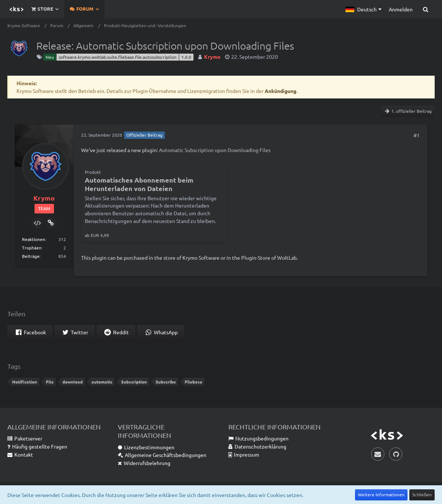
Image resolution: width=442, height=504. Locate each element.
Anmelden (401, 9)
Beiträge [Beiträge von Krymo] (31, 256)
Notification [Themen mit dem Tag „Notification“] (25, 382)
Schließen (422, 494)
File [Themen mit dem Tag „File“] (50, 382)
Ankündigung (280, 91)
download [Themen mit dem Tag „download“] (73, 382)
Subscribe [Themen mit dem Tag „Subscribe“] (166, 382)
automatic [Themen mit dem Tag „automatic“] (102, 382)
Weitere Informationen (381, 494)
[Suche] (425, 9)
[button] (363, 9)
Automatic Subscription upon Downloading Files (215, 150)
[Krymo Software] (17, 9)
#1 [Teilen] (416, 135)
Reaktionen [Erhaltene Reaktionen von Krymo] (34, 239)
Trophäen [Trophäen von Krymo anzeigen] (32, 248)
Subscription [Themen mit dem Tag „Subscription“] (134, 382)
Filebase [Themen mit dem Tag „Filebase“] (193, 382)
